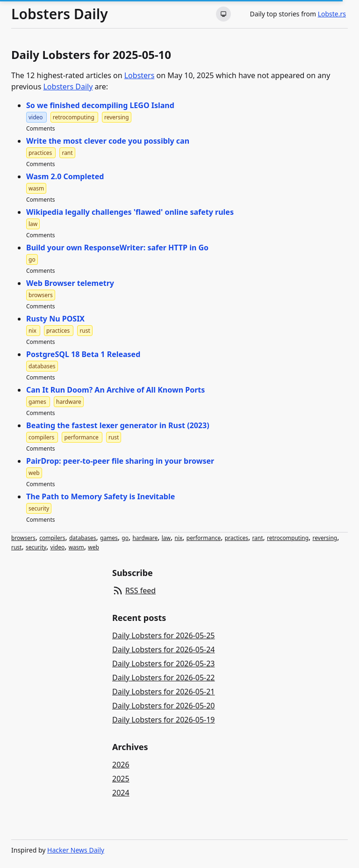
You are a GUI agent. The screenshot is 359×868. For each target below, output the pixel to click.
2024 (121, 793)
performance (204, 538)
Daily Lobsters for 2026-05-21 (164, 692)
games (109, 538)
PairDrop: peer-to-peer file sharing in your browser (120, 461)
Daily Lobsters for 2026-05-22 (164, 678)
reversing (325, 538)
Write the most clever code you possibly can (108, 141)
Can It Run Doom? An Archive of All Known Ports (115, 390)
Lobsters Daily (60, 14)
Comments (41, 128)
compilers (52, 538)
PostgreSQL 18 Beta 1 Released (83, 354)
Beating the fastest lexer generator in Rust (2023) (118, 425)
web (93, 547)
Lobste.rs (332, 14)
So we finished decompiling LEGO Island (100, 105)
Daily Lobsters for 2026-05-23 (164, 664)
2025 (121, 779)
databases (83, 538)
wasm (76, 547)
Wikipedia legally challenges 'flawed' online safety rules (130, 212)
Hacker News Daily (76, 850)
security (36, 547)
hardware (145, 538)
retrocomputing (288, 538)
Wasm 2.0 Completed (65, 176)
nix (178, 538)
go (125, 538)
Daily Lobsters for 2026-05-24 (164, 649)
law (166, 538)
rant (257, 538)
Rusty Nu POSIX (55, 319)
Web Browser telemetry (70, 283)
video (58, 547)
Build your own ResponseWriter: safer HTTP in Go (117, 248)
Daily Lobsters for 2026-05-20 (164, 706)
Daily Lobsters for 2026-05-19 (164, 720)
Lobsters (140, 75)
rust (16, 547)
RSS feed (140, 591)
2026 (121, 765)
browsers (23, 538)
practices (237, 538)
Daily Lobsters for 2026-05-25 (164, 635)
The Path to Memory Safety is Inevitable (101, 496)
